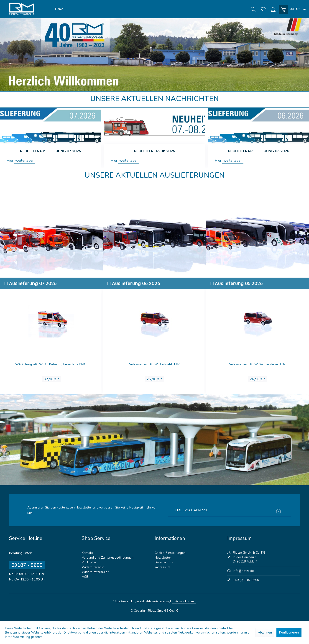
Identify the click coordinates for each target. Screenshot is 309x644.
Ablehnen (265, 632)
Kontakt (87, 553)
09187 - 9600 (27, 565)
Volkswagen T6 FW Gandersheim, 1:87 (257, 364)
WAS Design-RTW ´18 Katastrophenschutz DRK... (51, 364)
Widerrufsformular (95, 572)
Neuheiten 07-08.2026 (154, 151)
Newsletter (163, 558)
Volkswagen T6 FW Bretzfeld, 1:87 (154, 364)
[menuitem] (59, 9)
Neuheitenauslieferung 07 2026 (50, 151)
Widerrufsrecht (93, 567)
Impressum (162, 567)
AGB (85, 577)
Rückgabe (89, 562)
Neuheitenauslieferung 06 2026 (259, 151)
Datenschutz (164, 562)
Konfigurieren (289, 632)
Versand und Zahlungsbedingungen (108, 558)
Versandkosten (184, 601)
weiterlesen (25, 161)
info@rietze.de (243, 571)
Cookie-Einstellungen (170, 553)
